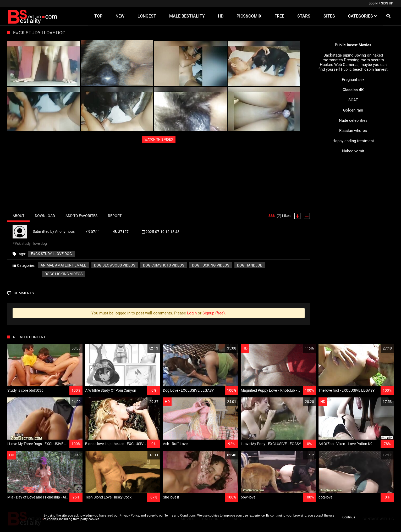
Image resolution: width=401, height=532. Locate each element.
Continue (349, 517)
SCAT (353, 100)
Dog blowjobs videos (115, 265)
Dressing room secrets (364, 60)
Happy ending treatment (353, 141)
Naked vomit (353, 151)
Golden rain (353, 110)
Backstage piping (338, 55)
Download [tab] (45, 216)
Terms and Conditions (180, 516)
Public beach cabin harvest (364, 69)
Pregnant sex (353, 80)
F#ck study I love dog (51, 254)
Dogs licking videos (64, 274)
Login (373, 3)
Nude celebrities (353, 120)
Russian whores (353, 131)
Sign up (387, 3)
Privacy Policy (129, 516)
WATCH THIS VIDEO (159, 140)
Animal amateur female (63, 265)
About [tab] (18, 216)
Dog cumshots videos (164, 265)
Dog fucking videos (211, 265)
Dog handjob (250, 265)
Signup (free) (214, 313)
